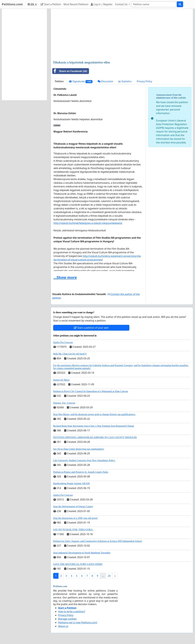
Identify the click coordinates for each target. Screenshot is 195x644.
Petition (59, 81)
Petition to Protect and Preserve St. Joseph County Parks (81, 472)
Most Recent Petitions (76, 4)
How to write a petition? (72, 612)
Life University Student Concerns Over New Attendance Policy (84, 460)
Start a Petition (51, 4)
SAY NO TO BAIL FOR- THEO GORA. (73, 529)
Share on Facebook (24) (70, 71)
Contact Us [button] (122, 4)
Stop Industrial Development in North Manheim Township (82, 553)
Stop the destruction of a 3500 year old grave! (75, 518)
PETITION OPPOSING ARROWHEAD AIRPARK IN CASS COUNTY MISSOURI (95, 437)
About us (63, 626)
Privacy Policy (144, 81)
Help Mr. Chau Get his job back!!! (70, 354)
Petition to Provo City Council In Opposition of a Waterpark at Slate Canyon (91, 391)
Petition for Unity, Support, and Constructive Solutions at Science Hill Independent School (97, 541)
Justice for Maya (61, 380)
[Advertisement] (122, 35)
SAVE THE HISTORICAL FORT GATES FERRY (78, 564)
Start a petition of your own (91, 328)
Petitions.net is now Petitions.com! (78, 622)
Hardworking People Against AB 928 (71, 483)
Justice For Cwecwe (63, 342)
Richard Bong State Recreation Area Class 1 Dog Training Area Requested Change (94, 426)
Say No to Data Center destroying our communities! (79, 449)
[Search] (154, 4)
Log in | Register (102, 4)
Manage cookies (67, 619)
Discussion (105, 81)
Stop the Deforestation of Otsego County (73, 506)
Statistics (125, 81)
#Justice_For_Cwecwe (64, 403)
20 (109, 576)
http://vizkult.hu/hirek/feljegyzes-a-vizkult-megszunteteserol (88, 223)
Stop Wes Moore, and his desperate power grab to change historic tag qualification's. (94, 414)
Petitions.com (12, 4)
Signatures (81, 81)
